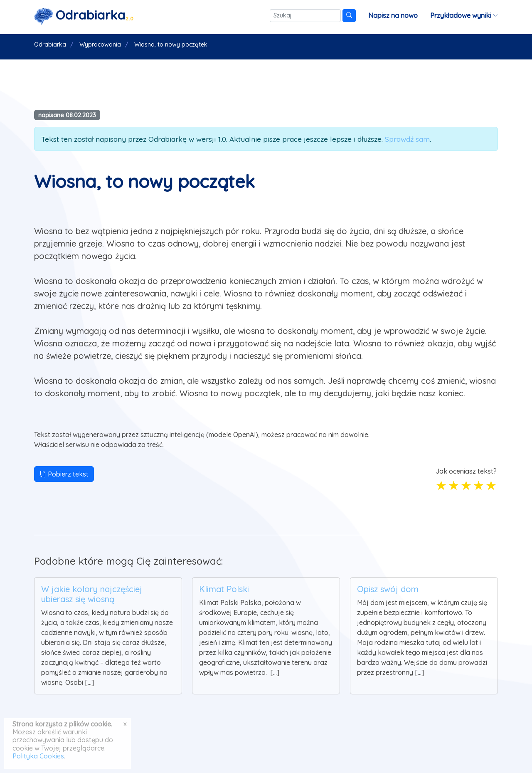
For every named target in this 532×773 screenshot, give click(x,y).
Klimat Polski (224, 589)
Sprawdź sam (407, 139)
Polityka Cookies (38, 756)
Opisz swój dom (388, 589)
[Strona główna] (84, 16)
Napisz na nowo (393, 15)
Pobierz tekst (64, 474)
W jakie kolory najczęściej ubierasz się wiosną (92, 594)
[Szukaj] (305, 16)
